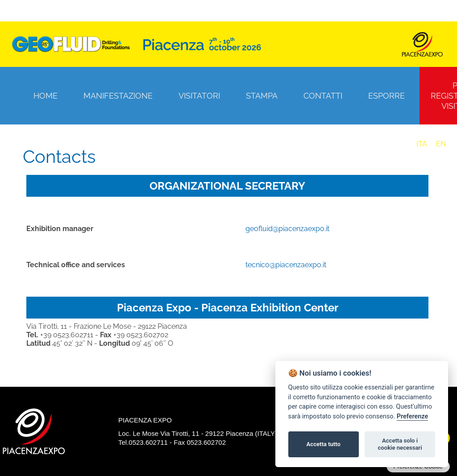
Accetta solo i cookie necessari (400, 444)
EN (441, 144)
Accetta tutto (324, 444)
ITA (422, 144)
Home (46, 96)
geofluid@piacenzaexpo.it (287, 229)
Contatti (323, 96)
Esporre (386, 96)
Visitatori (199, 96)
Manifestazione (118, 96)
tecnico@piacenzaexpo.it (286, 265)
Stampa (262, 96)
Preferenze (412, 416)
